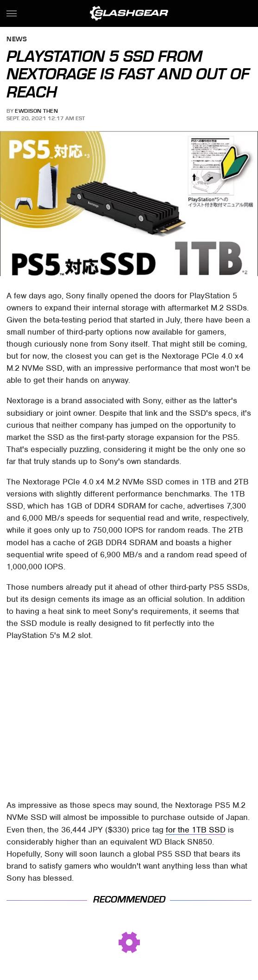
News (17, 40)
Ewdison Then (36, 111)
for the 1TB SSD (196, 830)
